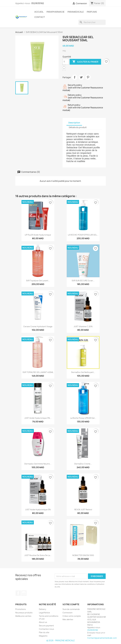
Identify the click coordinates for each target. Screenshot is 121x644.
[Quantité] (66, 62)
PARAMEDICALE (76, 12)
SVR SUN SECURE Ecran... (83, 281)
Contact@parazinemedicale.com (102, 638)
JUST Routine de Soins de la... (38, 555)
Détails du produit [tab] (78, 127)
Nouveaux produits (24, 613)
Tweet (81, 77)
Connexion (68, 613)
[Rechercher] (92, 22)
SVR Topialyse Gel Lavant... (38, 281)
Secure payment (46, 626)
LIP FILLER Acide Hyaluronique (38, 235)
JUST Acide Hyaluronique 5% (38, 510)
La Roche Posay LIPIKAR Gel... (83, 418)
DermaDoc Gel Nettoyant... (83, 372)
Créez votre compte (72, 616)
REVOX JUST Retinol (83, 510)
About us (43, 622)
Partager (75, 77)
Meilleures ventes (23, 616)
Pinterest (88, 77)
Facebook (18, 593)
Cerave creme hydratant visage (38, 326)
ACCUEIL (39, 12)
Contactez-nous (46, 629)
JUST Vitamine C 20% (83, 326)
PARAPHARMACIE (56, 12)
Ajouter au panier (85, 62)
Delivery (43, 609)
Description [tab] (74, 123)
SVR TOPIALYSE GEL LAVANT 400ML (38, 372)
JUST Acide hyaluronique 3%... (38, 418)
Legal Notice (44, 613)
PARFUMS (92, 12)
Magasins (43, 636)
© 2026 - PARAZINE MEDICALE (61, 641)
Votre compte (71, 604)
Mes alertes (68, 619)
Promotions (21, 609)
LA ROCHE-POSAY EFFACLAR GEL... (83, 235)
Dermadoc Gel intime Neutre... (38, 464)
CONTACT (40, 17)
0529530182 (38, 3)
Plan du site (44, 632)
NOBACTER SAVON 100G (83, 555)
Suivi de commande (71, 609)
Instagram (24, 593)
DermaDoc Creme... (83, 464)
